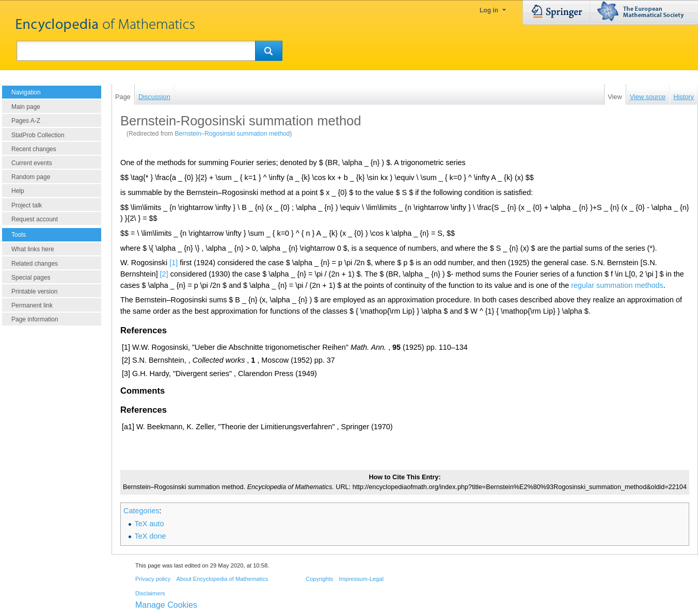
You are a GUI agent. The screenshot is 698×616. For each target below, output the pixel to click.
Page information (35, 319)
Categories (141, 511)
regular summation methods (617, 285)
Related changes (35, 264)
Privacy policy (153, 579)
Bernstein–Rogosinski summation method (232, 134)
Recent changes (34, 149)
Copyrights (319, 579)
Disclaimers (150, 593)
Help (18, 191)
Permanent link (32, 305)
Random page (31, 177)
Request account (35, 219)
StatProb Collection (38, 135)
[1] (173, 263)
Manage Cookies (166, 605)
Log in (489, 10)
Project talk (27, 205)
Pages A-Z (26, 121)
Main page (26, 107)
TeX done (150, 536)
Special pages (31, 278)
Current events (32, 163)
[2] (164, 274)
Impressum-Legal (361, 579)
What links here (33, 249)
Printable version (34, 291)
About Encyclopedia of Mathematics (222, 579)
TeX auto (149, 524)
